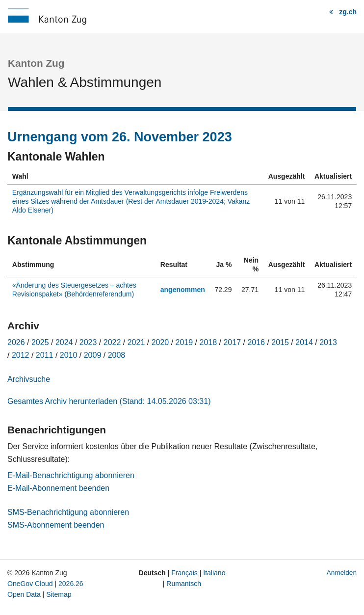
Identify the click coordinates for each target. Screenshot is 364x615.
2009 (93, 355)
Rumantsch (184, 584)
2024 (64, 342)
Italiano (214, 573)
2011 (45, 355)
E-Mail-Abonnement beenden (58, 488)
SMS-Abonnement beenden (56, 525)
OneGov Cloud (30, 584)
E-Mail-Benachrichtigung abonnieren (71, 475)
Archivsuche (29, 379)
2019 (184, 342)
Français (184, 573)
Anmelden (342, 573)
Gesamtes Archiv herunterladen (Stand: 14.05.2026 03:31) (109, 401)
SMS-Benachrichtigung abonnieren (68, 512)
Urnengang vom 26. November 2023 (120, 137)
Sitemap (59, 594)
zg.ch (348, 12)
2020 (160, 342)
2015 (280, 342)
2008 (117, 355)
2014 (304, 342)
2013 (328, 342)
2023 (88, 342)
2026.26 (71, 584)
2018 (208, 342)
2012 (21, 355)
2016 (256, 342)
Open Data (24, 594)
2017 (232, 342)
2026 (16, 342)
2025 (40, 342)
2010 (69, 355)
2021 (136, 342)
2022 (112, 342)
